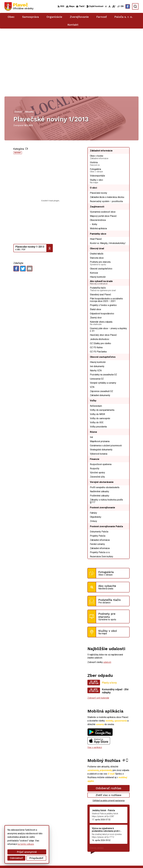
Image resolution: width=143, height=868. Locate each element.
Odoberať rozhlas (109, 725)
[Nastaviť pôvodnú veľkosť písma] (110, 6)
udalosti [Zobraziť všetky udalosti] (107, 599)
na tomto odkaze (26, 844)
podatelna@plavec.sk (118, 847)
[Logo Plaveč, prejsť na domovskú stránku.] (19, 6)
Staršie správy (97, 784)
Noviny (18, 89)
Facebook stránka (117, 850)
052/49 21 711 (115, 844)
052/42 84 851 (115, 841)
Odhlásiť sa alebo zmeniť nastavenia (109, 737)
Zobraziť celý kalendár (98, 634)
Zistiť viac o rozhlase (109, 732)
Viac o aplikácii (95, 684)
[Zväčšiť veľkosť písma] (114, 6)
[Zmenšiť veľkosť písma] (106, 6)
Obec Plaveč (77, 861)
